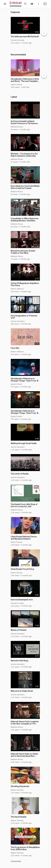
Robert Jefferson (17, 289)
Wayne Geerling (17, 790)
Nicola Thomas (17, 542)
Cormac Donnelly (18, 40)
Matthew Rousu (17, 127)
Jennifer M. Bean (17, 603)
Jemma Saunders (18, 321)
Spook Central (16, 84)
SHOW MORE (16, 861)
